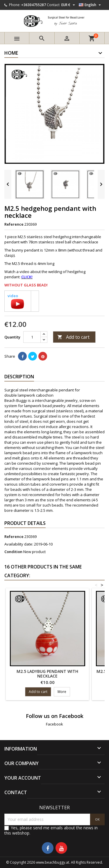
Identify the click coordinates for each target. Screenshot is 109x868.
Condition (13, 552)
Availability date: (19, 544)
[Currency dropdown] (69, 5)
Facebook (54, 724)
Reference (14, 224)
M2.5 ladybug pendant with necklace (47, 674)
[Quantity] (32, 337)
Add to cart (73, 337)
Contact (53, 5)
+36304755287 (34, 5)
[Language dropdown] (91, 5)
